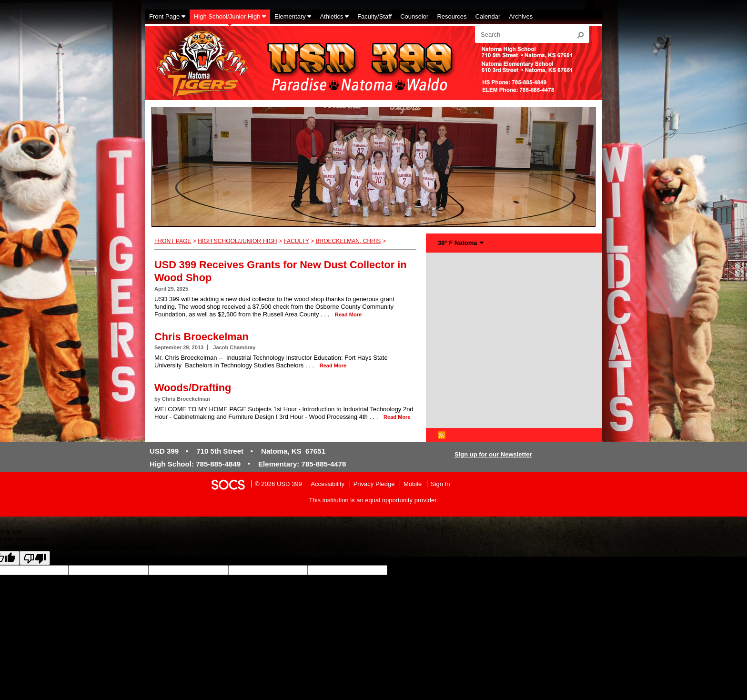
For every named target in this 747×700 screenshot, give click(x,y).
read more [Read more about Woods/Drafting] (397, 417)
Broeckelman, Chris (348, 241)
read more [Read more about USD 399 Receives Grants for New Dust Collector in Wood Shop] (348, 314)
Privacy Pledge (374, 484)
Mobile (413, 484)
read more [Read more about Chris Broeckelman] (333, 365)
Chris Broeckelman (202, 337)
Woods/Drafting (193, 388)
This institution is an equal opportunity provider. (374, 500)
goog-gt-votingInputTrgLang (502, 570)
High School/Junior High (237, 241)
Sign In (440, 484)
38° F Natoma (458, 243)
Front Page (173, 241)
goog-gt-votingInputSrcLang (425, 570)
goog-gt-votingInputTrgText (651, 570)
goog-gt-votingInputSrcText (577, 570)
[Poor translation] (35, 558)
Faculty (296, 241)
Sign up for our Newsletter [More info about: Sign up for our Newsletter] (493, 454)
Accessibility (328, 484)
